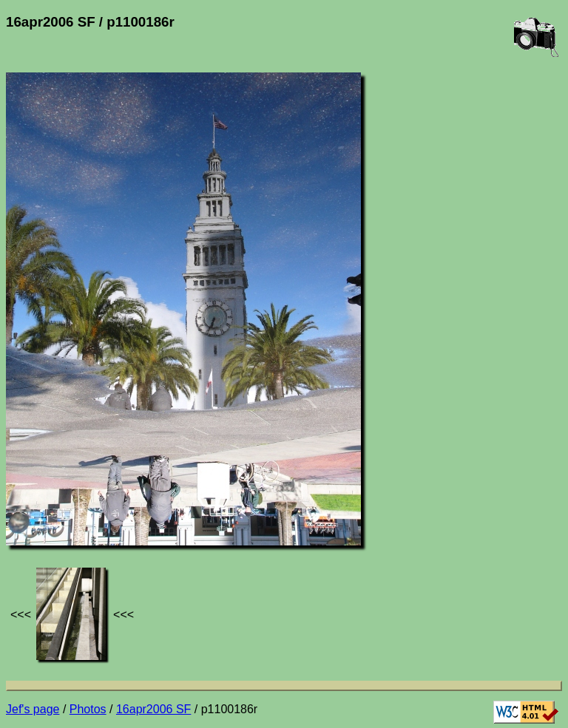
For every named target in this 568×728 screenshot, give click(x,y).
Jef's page (33, 709)
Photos (88, 709)
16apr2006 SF (153, 709)
